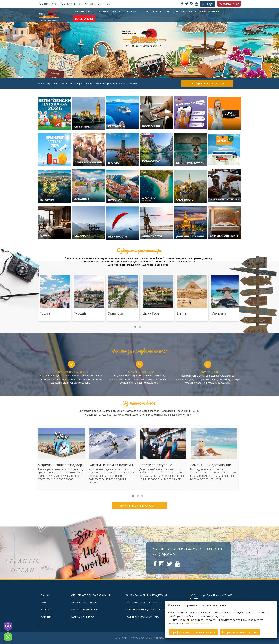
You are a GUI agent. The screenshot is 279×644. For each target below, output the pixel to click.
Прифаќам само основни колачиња (193, 632)
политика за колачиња (198, 624)
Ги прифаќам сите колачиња (240, 632)
